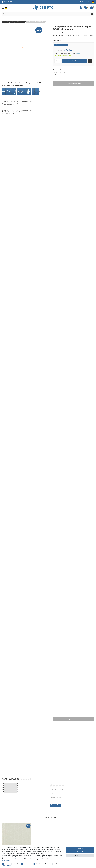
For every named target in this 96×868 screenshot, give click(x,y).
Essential (7, 864)
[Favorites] (86, 8)
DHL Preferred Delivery (43, 864)
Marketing (17, 864)
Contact (88, 2)
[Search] (92, 14)
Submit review (55, 805)
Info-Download (57, 75)
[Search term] (46, 14)
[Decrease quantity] (60, 62)
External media (28, 864)
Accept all (80, 848)
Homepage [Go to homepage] (6, 22)
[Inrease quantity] (60, 60)
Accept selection (80, 855)
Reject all (80, 852)
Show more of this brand (60, 70)
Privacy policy (6, 861)
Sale (12, 22)
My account (81, 2)
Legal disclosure (16, 859)
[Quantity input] (57, 61)
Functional (56, 864)
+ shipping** (78, 53)
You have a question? (59, 72)
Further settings (6, 866)
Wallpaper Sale (20, 22)
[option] (17, 844)
